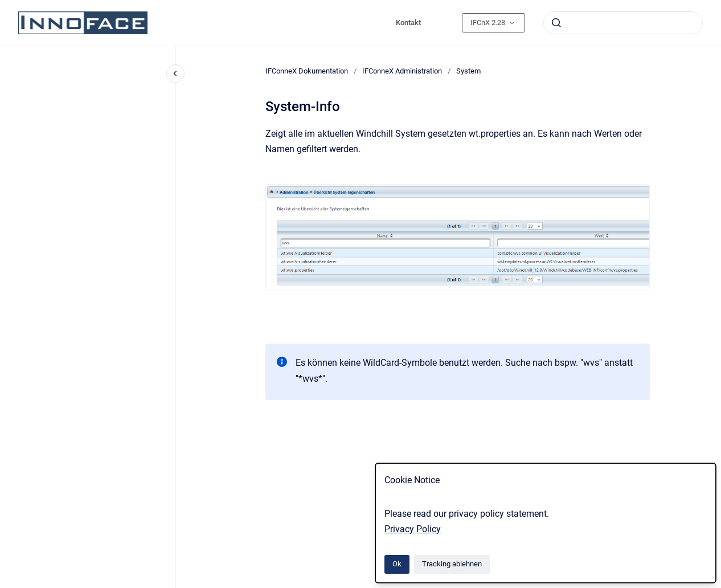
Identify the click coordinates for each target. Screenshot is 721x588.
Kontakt (408, 23)
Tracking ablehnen (452, 564)
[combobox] (623, 23)
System (468, 71)
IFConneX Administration (402, 71)
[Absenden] (556, 23)
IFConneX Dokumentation (307, 71)
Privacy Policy (413, 529)
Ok (397, 564)
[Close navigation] (175, 73)
